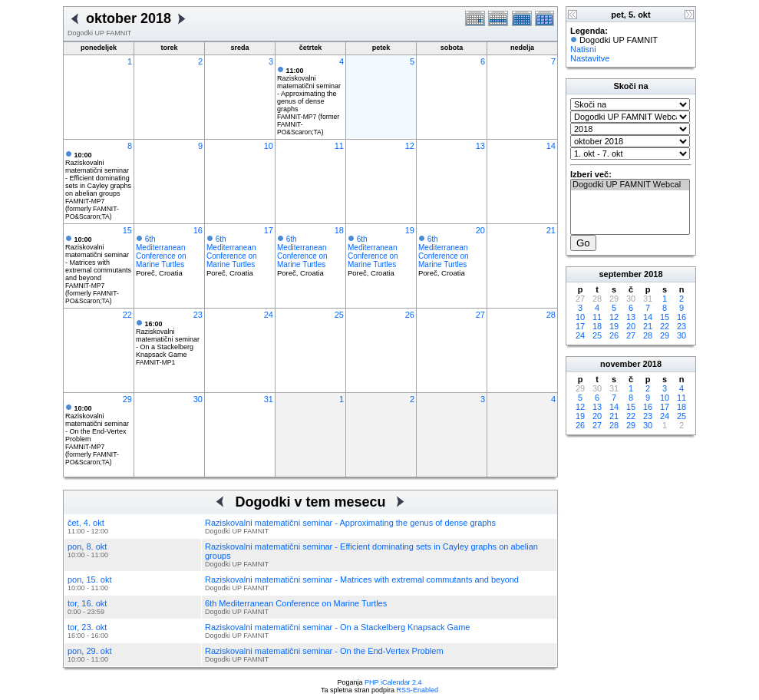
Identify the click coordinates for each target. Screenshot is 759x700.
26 (410, 315)
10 (269, 146)
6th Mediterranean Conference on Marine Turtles (161, 252)
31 (269, 399)
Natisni (583, 49)
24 (269, 315)
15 (127, 230)
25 (339, 315)
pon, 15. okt (90, 579)
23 (198, 315)
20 (480, 230)
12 (410, 146)
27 (480, 315)
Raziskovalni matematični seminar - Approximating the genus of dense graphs (309, 90)
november (620, 364)
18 (339, 230)
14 (551, 146)
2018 (653, 274)
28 (551, 315)
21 (551, 230)
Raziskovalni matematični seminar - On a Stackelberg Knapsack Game (168, 339)
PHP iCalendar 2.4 (393, 682)
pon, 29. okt (90, 651)
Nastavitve (590, 58)
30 (198, 399)
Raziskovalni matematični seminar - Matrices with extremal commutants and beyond (98, 259)
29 (127, 399)
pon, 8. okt (87, 546)
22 (127, 315)
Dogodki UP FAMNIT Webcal (630, 185)
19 (410, 230)
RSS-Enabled (418, 690)
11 (339, 146)
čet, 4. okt (86, 523)
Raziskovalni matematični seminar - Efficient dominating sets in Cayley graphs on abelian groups (98, 174)
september (620, 274)
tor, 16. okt (87, 603)
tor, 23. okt (87, 627)
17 (269, 230)
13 (480, 146)
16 (198, 230)
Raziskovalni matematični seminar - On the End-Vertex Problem (97, 424)
